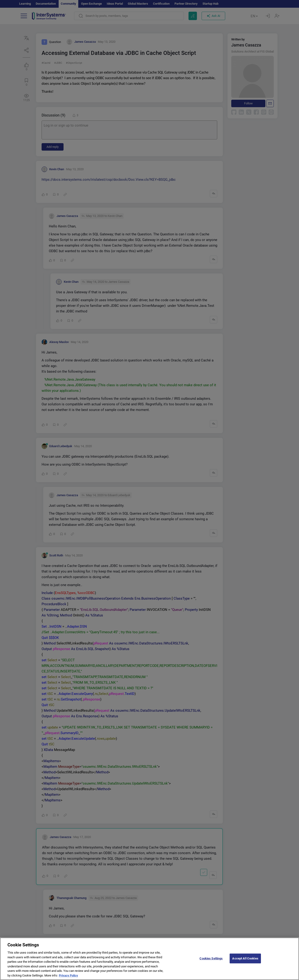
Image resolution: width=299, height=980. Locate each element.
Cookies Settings (211, 962)
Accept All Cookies (245, 962)
